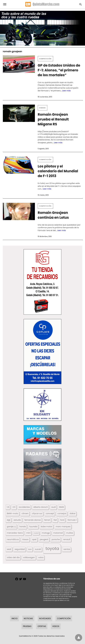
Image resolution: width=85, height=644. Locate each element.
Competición (45, 59)
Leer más (66, 91)
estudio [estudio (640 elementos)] (17, 520)
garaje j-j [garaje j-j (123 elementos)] (11, 526)
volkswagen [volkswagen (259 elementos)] (29, 557)
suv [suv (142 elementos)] (30, 549)
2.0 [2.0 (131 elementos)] (14, 507)
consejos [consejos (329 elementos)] (62, 513)
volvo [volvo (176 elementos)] (41, 557)
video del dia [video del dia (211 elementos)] (13, 557)
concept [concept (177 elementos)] (50, 513)
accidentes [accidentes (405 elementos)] (24, 507)
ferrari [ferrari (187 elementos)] (47, 520)
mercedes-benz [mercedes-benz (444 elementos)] (15, 533)
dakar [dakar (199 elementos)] (73, 513)
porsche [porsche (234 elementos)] (56, 539)
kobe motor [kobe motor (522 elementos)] (47, 526)
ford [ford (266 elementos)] (62, 520)
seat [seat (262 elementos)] (9, 549)
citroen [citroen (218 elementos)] (25, 513)
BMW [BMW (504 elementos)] (62, 507)
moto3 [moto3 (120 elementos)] (36, 533)
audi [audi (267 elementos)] (53, 507)
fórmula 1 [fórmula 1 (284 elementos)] (72, 520)
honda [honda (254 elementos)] (23, 526)
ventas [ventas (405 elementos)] (67, 549)
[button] (42, 282)
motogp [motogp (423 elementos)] (46, 533)
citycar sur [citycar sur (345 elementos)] (37, 513)
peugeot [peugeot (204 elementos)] (44, 539)
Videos (42, 108)
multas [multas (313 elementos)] (70, 533)
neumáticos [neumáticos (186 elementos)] (13, 539)
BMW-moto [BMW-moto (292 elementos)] (12, 513)
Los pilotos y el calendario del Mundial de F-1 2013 (58, 171)
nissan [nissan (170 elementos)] (25, 539)
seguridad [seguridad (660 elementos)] (20, 549)
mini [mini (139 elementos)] (28, 533)
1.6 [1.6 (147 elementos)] (8, 507)
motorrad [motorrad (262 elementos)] (58, 533)
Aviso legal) (54, 585)
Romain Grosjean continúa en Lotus (53, 215)
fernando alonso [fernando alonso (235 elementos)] (33, 520)
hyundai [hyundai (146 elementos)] (33, 526)
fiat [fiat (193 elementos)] (55, 520)
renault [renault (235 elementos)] (67, 539)
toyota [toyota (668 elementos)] (52, 548)
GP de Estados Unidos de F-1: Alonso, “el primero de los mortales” (59, 70)
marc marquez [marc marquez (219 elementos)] (63, 526)
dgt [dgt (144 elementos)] (9, 520)
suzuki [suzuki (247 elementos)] (38, 549)
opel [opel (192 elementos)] (34, 539)
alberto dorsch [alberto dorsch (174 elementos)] (41, 507)
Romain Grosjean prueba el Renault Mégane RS (53, 119)
